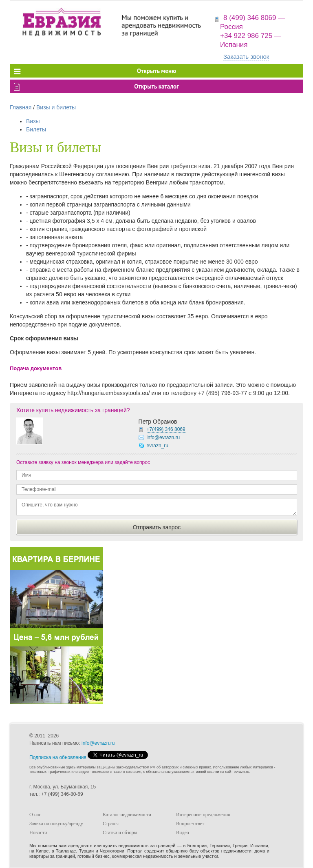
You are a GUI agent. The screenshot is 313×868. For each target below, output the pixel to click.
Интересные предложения (203, 815)
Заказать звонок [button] (246, 57)
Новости (38, 832)
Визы (33, 121)
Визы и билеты (56, 107)
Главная (21, 107)
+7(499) (166, 429)
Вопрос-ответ (190, 824)
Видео (183, 832)
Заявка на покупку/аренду (56, 824)
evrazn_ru (158, 446)
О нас (35, 815)
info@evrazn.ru (163, 437)
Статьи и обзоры (120, 832)
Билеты (36, 129)
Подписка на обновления (58, 757)
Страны (111, 824)
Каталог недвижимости (127, 815)
